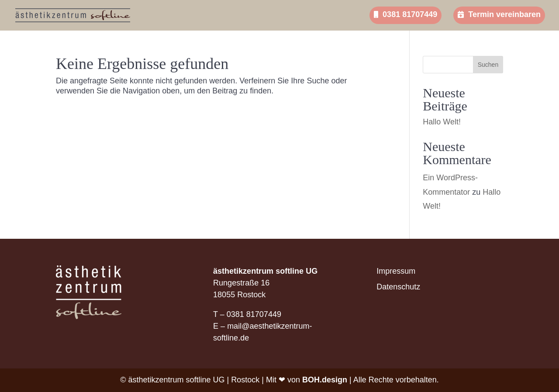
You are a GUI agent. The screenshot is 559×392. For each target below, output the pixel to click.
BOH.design (325, 380)
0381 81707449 (405, 14)
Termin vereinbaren (499, 14)
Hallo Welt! (442, 122)
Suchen (488, 65)
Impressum (396, 271)
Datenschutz (398, 287)
